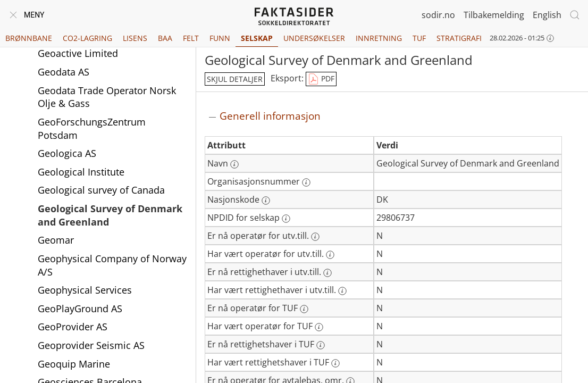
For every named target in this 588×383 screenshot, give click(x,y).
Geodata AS (64, 72)
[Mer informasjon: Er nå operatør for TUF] (304, 309)
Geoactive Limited (78, 53)
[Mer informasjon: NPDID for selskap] (286, 219)
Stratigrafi (459, 38)
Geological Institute (81, 172)
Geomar (56, 240)
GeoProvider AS (73, 327)
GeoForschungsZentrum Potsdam (92, 128)
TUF (419, 38)
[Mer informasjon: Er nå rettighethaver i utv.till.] (327, 273)
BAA (165, 38)
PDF (321, 79)
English (547, 15)
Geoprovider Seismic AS (91, 345)
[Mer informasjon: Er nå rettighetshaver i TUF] (321, 345)
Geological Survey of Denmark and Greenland (110, 215)
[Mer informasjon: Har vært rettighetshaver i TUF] (335, 363)
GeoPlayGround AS (80, 309)
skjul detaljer (235, 79)
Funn (220, 38)
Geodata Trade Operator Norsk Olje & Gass (107, 97)
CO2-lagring (87, 38)
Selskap (257, 38)
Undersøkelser (314, 38)
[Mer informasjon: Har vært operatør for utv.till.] (330, 255)
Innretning (379, 38)
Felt (191, 38)
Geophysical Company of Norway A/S (112, 265)
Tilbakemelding (494, 15)
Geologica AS (67, 153)
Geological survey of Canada (101, 190)
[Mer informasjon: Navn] (234, 164)
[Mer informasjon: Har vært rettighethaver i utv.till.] (342, 291)
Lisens (135, 38)
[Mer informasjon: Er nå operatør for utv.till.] (315, 237)
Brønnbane (29, 38)
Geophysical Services (85, 290)
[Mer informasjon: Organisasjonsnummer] (306, 182)
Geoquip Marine (74, 364)
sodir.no (438, 15)
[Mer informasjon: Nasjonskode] (266, 201)
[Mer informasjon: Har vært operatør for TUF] (319, 327)
